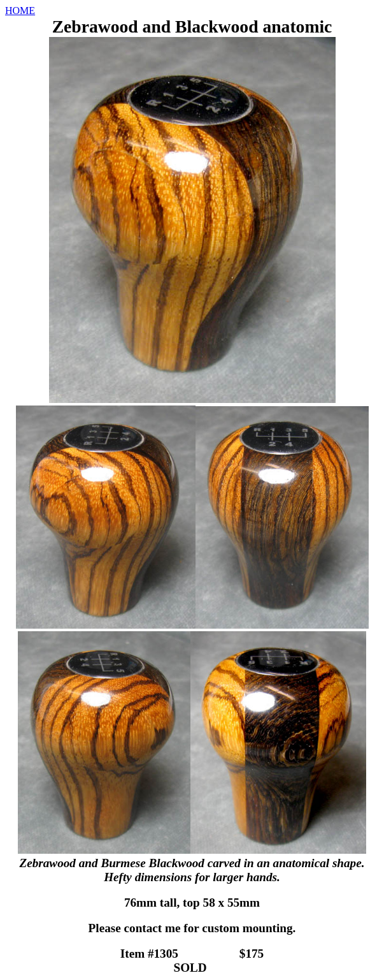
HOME (20, 11)
